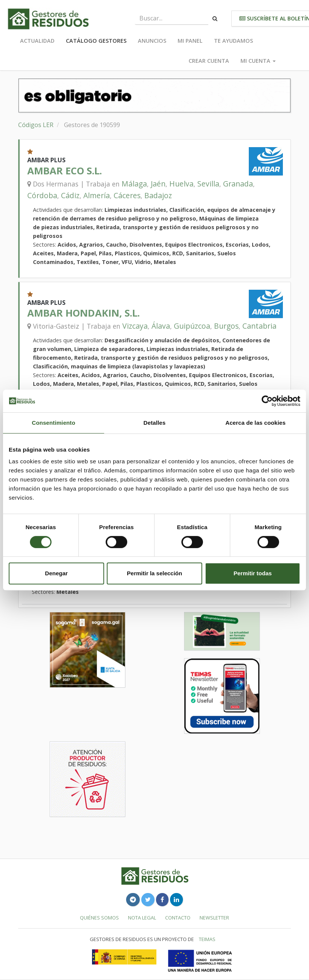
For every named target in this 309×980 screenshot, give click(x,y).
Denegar (56, 573)
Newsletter (214, 918)
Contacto (178, 918)
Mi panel (190, 41)
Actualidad (37, 41)
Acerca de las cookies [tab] (255, 423)
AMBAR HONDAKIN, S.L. (83, 313)
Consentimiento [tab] (54, 423)
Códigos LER (36, 125)
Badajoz (158, 195)
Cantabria (259, 326)
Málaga (134, 184)
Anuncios (152, 41)
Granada (238, 184)
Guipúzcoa (192, 326)
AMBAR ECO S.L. (65, 171)
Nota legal (142, 918)
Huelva (181, 184)
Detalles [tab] (154, 423)
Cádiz (70, 195)
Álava (161, 326)
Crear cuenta (209, 61)
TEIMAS (207, 939)
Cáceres (127, 195)
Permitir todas (253, 573)
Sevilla (208, 184)
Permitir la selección (154, 573)
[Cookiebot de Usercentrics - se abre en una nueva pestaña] (267, 401)
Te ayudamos (233, 41)
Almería (97, 195)
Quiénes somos (99, 918)
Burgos (226, 326)
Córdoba (42, 195)
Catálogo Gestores (96, 41)
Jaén (158, 184)
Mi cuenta (258, 61)
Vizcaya (135, 326)
